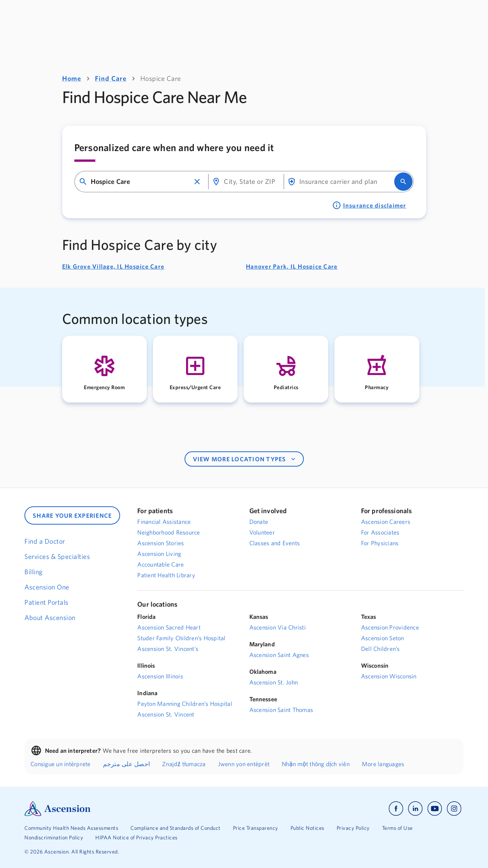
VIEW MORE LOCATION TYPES (245, 459)
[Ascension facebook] (396, 809)
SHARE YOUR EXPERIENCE (72, 515)
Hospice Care (161, 78)
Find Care (111, 78)
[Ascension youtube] (435, 809)
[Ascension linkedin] (415, 809)
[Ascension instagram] (454, 809)
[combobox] (140, 182)
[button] (197, 182)
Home (72, 78)
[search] (403, 182)
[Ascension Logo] (134, 809)
